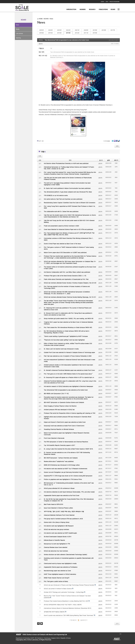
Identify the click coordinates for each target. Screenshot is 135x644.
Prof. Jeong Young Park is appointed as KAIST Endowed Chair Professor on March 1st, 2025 (70, 207)
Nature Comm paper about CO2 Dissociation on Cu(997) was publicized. (65, 252)
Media (18, 29)
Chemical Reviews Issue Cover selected (56, 547)
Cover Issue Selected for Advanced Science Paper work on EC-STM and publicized (68, 229)
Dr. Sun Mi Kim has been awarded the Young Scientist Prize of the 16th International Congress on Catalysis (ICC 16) (69, 500)
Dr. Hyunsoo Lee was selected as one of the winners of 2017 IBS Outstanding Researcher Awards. (67, 453)
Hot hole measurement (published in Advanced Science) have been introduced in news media (69, 360)
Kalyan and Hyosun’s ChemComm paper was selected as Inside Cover (65, 422)
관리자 (41, 44)
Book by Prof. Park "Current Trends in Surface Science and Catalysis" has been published (67, 597)
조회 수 (116, 160)
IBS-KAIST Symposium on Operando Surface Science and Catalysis (64, 402)
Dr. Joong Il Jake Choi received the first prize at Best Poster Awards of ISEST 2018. (69, 449)
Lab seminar (19, 34)
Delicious (119, 142)
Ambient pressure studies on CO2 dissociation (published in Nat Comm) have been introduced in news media (68, 366)
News (18, 25)
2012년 (77, 33)
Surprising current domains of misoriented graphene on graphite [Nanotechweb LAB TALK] (69, 559)
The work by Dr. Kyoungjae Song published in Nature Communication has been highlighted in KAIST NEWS (67, 184)
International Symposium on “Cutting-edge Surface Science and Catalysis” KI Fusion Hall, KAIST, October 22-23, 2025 (69, 168)
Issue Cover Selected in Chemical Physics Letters (58, 508)
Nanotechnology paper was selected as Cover (57, 571)
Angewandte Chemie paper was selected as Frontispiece (61, 567)
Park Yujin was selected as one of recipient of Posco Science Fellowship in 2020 (68, 356)
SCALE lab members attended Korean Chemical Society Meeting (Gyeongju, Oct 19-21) (70, 297)
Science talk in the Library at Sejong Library (57, 522)
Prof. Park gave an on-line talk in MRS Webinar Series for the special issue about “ (68, 374)
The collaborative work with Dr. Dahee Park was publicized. (61, 211)
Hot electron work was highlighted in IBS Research (59, 526)
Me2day (115, 142)
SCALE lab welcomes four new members (56, 551)
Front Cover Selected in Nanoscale (54, 438)
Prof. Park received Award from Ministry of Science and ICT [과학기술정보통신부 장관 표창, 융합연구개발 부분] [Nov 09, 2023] (69, 234)
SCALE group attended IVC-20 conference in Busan (59, 488)
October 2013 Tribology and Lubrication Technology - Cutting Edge (64, 592)
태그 (42, 623)
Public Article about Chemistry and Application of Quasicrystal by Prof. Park (66, 279)
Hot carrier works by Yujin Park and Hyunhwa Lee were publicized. (63, 199)
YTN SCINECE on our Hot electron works (56, 195)
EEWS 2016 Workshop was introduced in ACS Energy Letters (62, 465)
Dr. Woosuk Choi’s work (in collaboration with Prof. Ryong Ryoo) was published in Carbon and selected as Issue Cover (68, 314)
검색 (38, 623)
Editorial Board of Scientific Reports (54, 540)
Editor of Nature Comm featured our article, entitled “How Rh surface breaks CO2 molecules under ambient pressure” (68, 344)
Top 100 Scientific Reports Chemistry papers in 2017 (59, 445)
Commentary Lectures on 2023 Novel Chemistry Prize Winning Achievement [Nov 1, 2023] (69, 239)
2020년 (86, 30)
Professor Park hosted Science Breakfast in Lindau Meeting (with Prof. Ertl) (66, 601)
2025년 (41, 30)
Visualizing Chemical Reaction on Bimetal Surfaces (59, 429)
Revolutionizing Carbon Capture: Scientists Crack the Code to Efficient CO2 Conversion (70, 203)
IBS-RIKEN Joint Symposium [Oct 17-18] (56, 393)
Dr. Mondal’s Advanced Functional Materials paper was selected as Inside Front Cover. (70, 370)
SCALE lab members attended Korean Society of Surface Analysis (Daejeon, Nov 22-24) (70, 283)
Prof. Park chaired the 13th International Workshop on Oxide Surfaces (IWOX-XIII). (68, 327)
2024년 (50, 30)
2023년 (59, 30)
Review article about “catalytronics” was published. (59, 461)
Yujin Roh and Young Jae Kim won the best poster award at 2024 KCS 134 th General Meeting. (69, 221)
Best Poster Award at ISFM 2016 (53, 504)
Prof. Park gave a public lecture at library (56, 581)
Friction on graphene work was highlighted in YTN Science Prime (63, 479)
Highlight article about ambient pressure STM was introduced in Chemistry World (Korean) (67, 418)
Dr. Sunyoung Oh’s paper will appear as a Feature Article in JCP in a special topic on (69, 377)
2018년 (104, 30)
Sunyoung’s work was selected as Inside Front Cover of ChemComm (64, 426)
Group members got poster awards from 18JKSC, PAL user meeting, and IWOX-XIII (69, 318)
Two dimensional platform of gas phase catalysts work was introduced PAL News (68, 192)
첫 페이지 (73, 620)
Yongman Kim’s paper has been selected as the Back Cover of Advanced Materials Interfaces (68, 323)
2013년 (68, 33)
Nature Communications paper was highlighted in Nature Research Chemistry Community (67, 434)
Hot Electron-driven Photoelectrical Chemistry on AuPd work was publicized (66, 163)
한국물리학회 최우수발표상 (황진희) (54, 612)
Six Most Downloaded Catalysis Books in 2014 (58, 537)
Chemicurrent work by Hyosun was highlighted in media (60, 563)
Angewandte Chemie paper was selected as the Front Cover (62, 495)
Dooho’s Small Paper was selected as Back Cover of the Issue (62, 244)
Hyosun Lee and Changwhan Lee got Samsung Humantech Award (63, 472)
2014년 (59, 33)
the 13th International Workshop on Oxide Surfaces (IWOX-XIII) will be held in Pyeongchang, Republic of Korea (67, 332)
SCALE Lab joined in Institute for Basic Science (58, 588)
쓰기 (117, 623)
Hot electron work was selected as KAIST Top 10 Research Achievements (66, 469)
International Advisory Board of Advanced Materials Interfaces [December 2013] (68, 608)
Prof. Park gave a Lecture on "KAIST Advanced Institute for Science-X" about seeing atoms (69, 248)
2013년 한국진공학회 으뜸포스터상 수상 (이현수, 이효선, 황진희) (63, 605)
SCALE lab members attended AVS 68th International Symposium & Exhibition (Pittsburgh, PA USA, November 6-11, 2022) (67, 293)
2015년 (50, 33)
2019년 (95, 30)
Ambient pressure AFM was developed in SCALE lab (59, 409)
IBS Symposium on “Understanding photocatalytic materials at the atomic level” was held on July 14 (69, 484)
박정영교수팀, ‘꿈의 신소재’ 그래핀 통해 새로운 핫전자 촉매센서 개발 (64, 511)
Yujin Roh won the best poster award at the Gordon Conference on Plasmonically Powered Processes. (68, 178)
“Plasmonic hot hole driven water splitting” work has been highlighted (64, 340)
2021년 (77, 30)
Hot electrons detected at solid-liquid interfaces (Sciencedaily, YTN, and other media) (69, 492)
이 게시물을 (107, 141)
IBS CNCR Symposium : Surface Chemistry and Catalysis (61, 458)
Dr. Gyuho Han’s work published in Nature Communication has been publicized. (67, 188)
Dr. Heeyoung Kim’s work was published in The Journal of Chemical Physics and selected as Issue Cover (68, 309)
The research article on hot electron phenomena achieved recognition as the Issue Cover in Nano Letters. (70, 268)
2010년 (95, 33)
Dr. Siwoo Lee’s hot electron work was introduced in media (61, 349)
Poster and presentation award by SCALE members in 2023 (61, 226)
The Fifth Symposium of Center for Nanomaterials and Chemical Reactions (66, 442)
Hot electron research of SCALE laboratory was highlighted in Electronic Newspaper (68, 386)
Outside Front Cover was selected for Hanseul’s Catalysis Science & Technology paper (69, 352)
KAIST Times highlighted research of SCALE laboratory (60, 574)
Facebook (117, 142)
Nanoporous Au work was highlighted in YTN (57, 544)
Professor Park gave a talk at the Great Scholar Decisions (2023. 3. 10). (65, 276)
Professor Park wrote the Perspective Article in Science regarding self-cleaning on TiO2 (70, 413)
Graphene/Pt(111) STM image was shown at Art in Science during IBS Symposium (68, 476)
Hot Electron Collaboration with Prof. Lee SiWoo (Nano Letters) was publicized (67, 272)
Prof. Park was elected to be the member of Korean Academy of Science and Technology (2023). (67, 287)
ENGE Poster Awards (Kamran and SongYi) (57, 578)
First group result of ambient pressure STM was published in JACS (63, 519)
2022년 (68, 30)
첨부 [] (41, 141)
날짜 (108, 160)
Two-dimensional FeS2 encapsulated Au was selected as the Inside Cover (67, 40)
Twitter (113, 142)
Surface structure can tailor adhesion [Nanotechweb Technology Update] (65, 554)
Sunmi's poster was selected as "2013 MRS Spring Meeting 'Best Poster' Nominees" (69, 615)
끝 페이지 (84, 620)
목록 (117, 146)
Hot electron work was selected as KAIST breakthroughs (60, 533)
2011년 (86, 33)
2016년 (41, 33)
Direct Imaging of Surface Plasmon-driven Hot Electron (60, 406)
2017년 (113, 30)
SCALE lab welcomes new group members (56, 529)
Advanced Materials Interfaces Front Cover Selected (59, 515)
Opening (18, 38)
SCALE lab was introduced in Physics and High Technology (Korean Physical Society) (69, 585)
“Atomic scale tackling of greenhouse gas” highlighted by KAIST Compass (66, 336)
